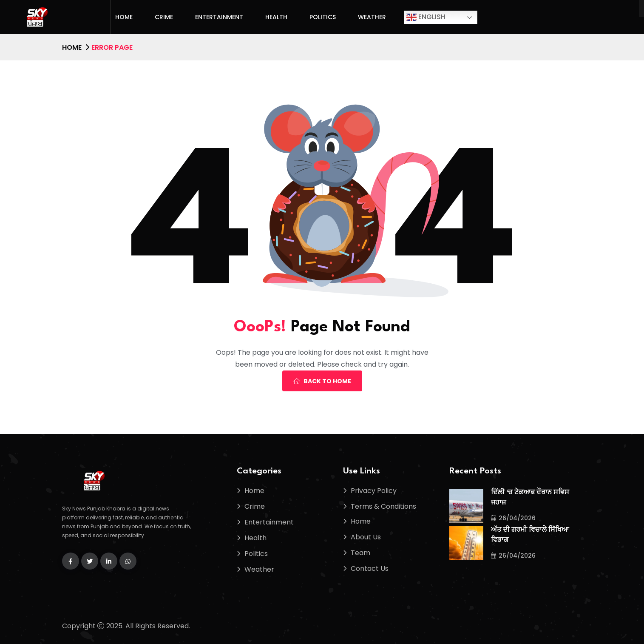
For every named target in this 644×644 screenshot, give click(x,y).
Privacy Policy (374, 491)
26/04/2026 (513, 518)
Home (124, 17)
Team (360, 553)
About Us (366, 537)
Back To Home (322, 381)
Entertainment (219, 17)
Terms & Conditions (383, 506)
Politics (323, 17)
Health (276, 17)
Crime (164, 17)
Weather (372, 17)
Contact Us (370, 568)
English (426, 17)
